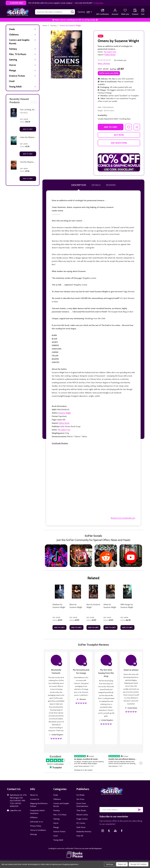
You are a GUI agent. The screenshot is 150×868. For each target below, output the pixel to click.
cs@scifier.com (16, 810)
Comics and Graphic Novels (19, 42)
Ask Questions (119, 143)
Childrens (14, 35)
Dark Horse (81, 827)
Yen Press (24, 113)
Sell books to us (37, 822)
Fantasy (13, 49)
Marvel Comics (82, 815)
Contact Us (35, 799)
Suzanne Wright (64, 413)
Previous (32, 102)
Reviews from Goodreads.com (123, 518)
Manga (12, 70)
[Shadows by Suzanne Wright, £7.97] (59, 592)
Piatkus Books (64, 423)
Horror (13, 65)
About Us (34, 795)
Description (79, 185)
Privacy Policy (36, 826)
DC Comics (81, 823)
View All (80, 836)
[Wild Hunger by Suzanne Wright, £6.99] (127, 592)
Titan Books (81, 810)
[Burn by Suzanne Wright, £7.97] (93, 592)
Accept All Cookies (139, 864)
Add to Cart (28, 129)
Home (45, 25)
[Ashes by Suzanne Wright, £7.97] (110, 592)
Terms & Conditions (38, 830)
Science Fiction (17, 76)
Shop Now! (99, 3)
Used (12, 81)
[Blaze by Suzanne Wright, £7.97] (76, 592)
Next (36, 102)
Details (96, 185)
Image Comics (82, 819)
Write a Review (104, 64)
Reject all (122, 864)
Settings (110, 864)
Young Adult (15, 87)
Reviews (111, 185)
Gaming (13, 60)
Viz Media (80, 795)
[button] (119, 162)
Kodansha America (84, 832)
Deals (12, 29)
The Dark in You (64, 430)
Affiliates (34, 817)
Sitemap (33, 834)
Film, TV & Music (18, 54)
